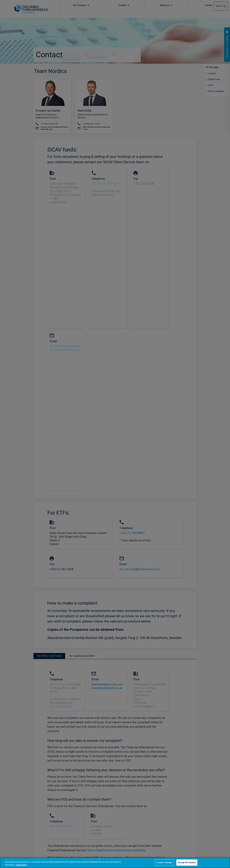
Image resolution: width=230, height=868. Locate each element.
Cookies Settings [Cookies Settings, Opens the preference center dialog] (164, 862)
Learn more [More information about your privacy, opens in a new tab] (21, 865)
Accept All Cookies (187, 862)
